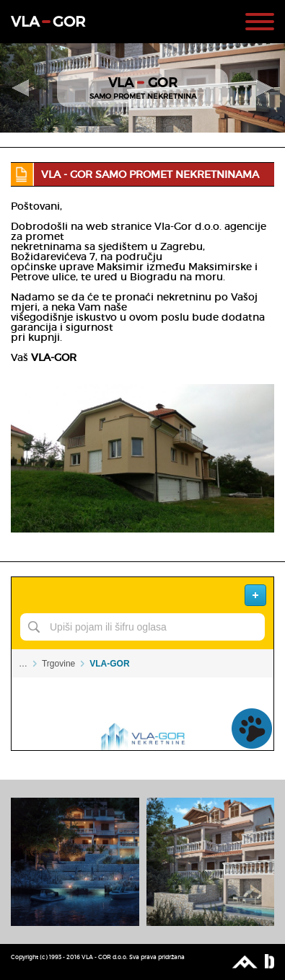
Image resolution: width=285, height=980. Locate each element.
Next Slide (265, 88)
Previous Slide (20, 88)
